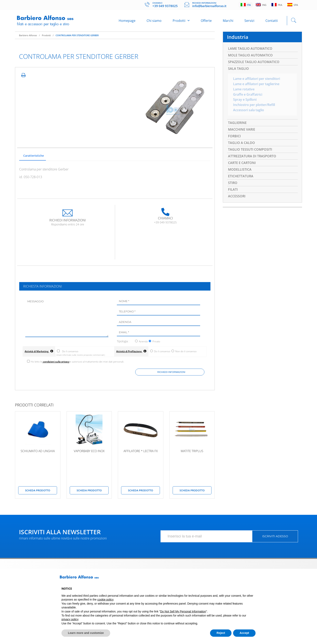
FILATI (233, 190)
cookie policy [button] (105, 600)
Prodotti (181, 21)
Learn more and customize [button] (86, 633)
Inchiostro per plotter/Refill (254, 106)
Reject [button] (221, 633)
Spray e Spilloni (245, 100)
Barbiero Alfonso (28, 35)
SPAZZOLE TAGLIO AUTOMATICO (254, 62)
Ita (246, 5)
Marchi (228, 21)
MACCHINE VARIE (242, 130)
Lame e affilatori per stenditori (257, 79)
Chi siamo (154, 21)
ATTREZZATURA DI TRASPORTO (252, 157)
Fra (277, 5)
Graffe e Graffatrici (248, 95)
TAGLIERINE (237, 123)
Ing (261, 5)
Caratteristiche (34, 156)
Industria (238, 37)
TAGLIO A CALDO (241, 143)
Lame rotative (244, 90)
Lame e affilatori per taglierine (256, 85)
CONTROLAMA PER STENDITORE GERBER (77, 35)
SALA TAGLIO (238, 69)
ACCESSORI (237, 197)
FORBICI (234, 137)
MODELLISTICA (240, 170)
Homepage (127, 21)
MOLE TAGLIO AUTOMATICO (250, 56)
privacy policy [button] (70, 619)
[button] (254, 578)
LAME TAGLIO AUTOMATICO (250, 49)
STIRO (233, 183)
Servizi (249, 21)
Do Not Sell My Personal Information (183, 611)
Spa (293, 5)
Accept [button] (244, 633)
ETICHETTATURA (241, 177)
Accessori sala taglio (249, 111)
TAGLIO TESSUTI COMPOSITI (250, 150)
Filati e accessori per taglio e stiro (43, 24)
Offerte (206, 21)
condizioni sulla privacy (56, 362)
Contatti (272, 21)
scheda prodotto (38, 491)
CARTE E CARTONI (242, 163)
